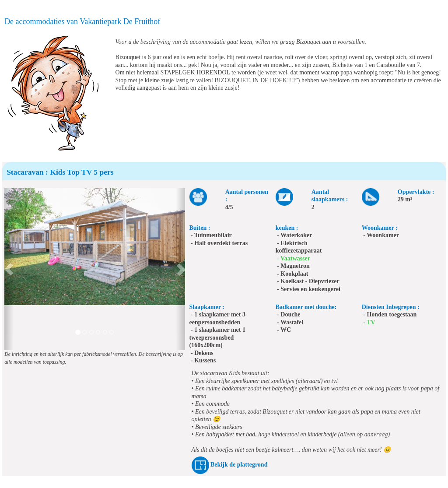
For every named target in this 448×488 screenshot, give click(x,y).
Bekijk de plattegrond (239, 465)
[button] (9, 269)
